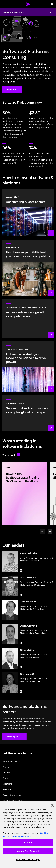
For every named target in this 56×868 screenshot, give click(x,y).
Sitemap (7, 789)
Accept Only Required (28, 851)
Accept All (28, 842)
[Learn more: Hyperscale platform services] (28, 413)
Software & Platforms (13, 12)
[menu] (4, 4)
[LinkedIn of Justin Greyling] (21, 643)
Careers (6, 767)
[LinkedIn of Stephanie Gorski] (21, 691)
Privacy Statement (11, 795)
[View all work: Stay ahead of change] (11, 455)
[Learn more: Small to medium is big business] (28, 268)
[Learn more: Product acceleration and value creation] (28, 367)
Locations (7, 784)
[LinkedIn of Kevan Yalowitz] (21, 571)
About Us (7, 772)
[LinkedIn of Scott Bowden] (21, 595)
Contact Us (8, 778)
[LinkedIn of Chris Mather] (21, 667)
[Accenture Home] (28, 4)
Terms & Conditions (12, 800)
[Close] (52, 805)
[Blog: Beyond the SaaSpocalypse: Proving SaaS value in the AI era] (25, 494)
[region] (28, 834)
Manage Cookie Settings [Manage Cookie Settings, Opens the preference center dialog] (28, 860)
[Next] (50, 531)
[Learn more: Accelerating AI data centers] (28, 213)
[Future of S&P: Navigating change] (12, 89)
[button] (14, 737)
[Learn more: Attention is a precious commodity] (28, 319)
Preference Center (11, 761)
